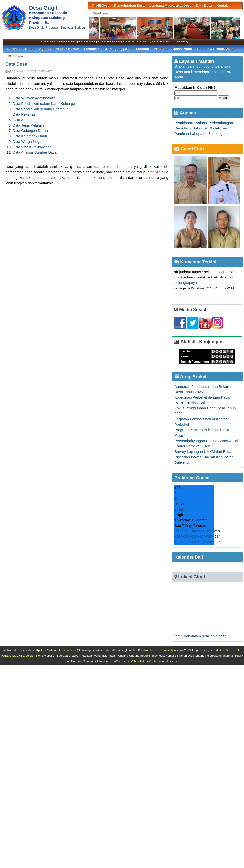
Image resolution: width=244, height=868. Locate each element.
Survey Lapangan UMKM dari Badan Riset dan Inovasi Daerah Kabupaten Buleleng (204, 457)
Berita (30, 49)
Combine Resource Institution (157, 650)
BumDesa (100, 13)
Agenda (45, 49)
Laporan (143, 49)
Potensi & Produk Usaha (216, 49)
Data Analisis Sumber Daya (35, 152)
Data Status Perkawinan (32, 147)
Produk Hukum (68, 49)
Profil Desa (101, 6)
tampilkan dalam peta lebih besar (201, 636)
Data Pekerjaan (25, 114)
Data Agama (23, 120)
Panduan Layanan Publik (173, 49)
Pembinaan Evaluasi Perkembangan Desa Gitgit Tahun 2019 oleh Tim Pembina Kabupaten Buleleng (204, 128)
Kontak (222, 6)
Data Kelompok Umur (30, 136)
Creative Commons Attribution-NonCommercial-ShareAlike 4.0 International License (125, 661)
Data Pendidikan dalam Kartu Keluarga (44, 104)
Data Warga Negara (29, 142)
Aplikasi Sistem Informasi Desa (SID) (60, 650)
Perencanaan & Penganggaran (108, 49)
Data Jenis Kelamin (28, 125)
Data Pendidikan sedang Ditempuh (41, 109)
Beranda (14, 49)
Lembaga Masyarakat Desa (170, 6)
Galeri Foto (189, 149)
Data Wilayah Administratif (34, 98)
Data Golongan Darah (30, 131)
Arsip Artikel (190, 377)
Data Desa (204, 6)
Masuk (223, 98)
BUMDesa (15, 56)
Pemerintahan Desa (129, 6)
